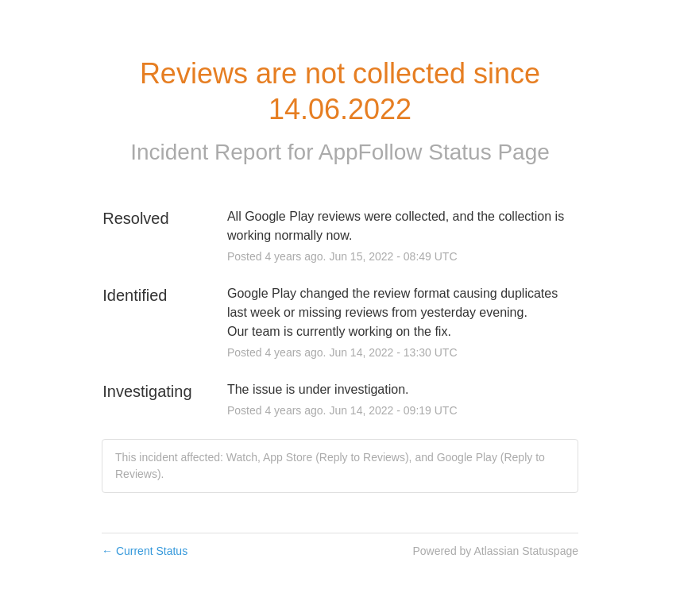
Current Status (145, 551)
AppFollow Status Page (434, 152)
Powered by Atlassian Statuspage (495, 551)
